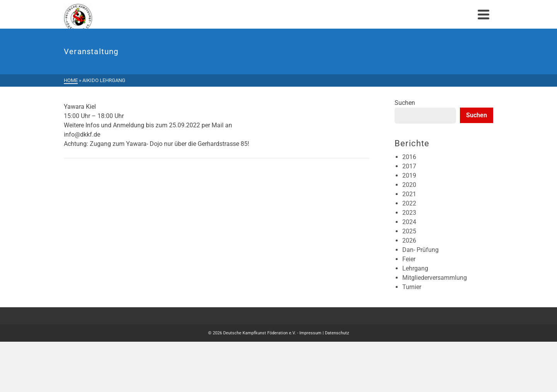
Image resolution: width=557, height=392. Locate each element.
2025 (409, 231)
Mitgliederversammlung (435, 278)
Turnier (412, 287)
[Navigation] (484, 14)
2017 (409, 166)
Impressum (310, 333)
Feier (409, 259)
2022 (409, 203)
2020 (409, 185)
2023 (409, 213)
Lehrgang (415, 268)
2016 (409, 157)
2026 (409, 241)
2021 (409, 194)
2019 (409, 175)
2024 (409, 222)
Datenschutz (337, 333)
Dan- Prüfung (420, 250)
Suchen (405, 103)
